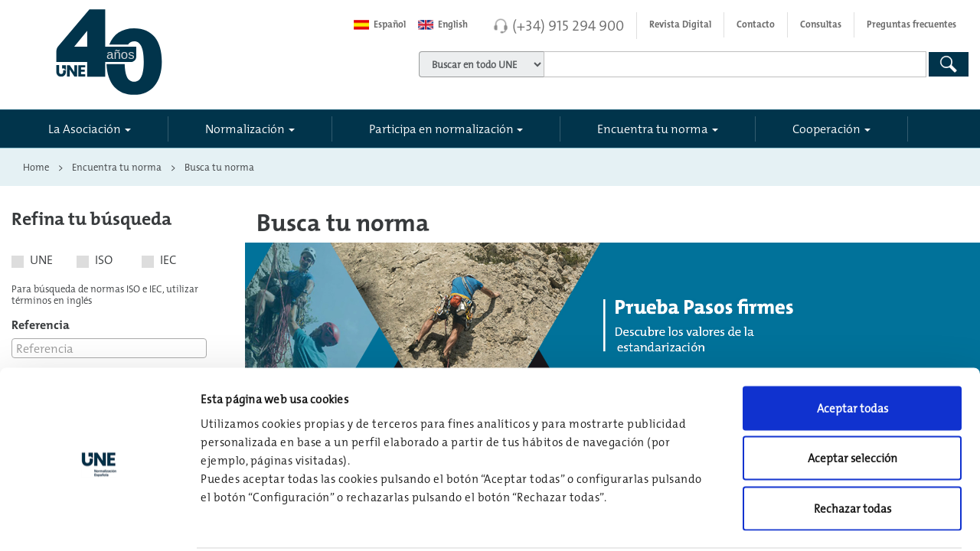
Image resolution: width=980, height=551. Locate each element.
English (443, 24)
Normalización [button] (245, 129)
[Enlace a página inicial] (175, 52)
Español (380, 24)
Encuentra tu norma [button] (653, 129)
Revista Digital (680, 24)
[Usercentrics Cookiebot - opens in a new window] (99, 521)
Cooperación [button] (826, 129)
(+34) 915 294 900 (568, 25)
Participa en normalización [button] (441, 129)
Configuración (797, 521)
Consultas (821, 24)
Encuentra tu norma (117, 167)
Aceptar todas (853, 350)
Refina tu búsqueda (91, 218)
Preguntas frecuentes (911, 24)
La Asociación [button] (85, 129)
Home (36, 167)
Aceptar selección (853, 401)
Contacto (756, 24)
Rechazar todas (853, 450)
